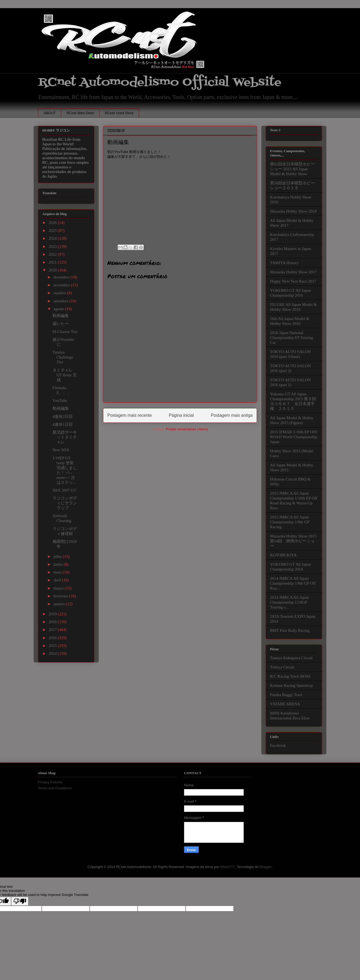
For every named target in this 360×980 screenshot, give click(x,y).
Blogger (265, 867)
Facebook (278, 745)
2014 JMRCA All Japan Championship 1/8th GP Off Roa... (293, 583)
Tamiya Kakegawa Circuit (291, 658)
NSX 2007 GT (65, 490)
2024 (53, 238)
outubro (60, 293)
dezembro (62, 277)
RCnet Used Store (119, 113)
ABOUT (50, 113)
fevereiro (61, 596)
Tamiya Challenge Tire (63, 357)
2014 (53, 654)
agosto (59, 309)
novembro (62, 285)
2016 (53, 638)
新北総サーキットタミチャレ (65, 437)
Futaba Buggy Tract (286, 695)
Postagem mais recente (130, 415)
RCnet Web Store (80, 113)
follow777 (228, 867)
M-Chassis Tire (65, 332)
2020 (53, 270)
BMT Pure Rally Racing (290, 630)
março (59, 588)
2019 (53, 614)
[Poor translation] (20, 901)
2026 (53, 223)
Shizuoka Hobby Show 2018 (293, 211)
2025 (53, 230)
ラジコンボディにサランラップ (65, 503)
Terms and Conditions (55, 788)
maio (58, 572)
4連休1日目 (63, 424)
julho (58, 556)
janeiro (60, 604)
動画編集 (61, 316)
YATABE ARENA (285, 704)
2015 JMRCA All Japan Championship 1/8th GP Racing (290, 522)
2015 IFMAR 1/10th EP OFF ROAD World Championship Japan (294, 437)
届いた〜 (61, 324)
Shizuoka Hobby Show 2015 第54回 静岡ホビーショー (293, 541)
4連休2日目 (63, 417)
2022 (53, 254)
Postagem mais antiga (232, 415)
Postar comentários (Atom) (187, 429)
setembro (61, 301)
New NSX (61, 450)
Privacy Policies (50, 782)
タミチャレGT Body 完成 (65, 375)
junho (59, 564)
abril (58, 580)
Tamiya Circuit (282, 667)
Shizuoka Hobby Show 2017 (293, 272)
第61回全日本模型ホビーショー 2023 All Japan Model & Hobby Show (292, 169)
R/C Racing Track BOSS (290, 676)
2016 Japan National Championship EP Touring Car (292, 338)
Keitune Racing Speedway (292, 686)
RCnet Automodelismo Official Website (160, 82)
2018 (53, 622)
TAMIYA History (284, 263)
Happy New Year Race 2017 (293, 281)
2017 (53, 630)
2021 (53, 262)
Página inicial (181, 415)
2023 (53, 246)
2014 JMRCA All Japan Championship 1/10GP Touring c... (289, 602)
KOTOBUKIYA (283, 555)
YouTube (60, 401)
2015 (53, 646)
